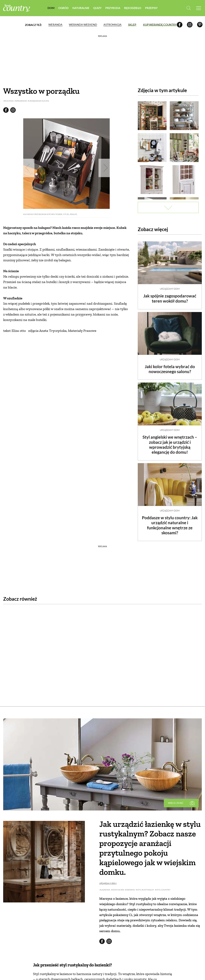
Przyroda (113, 8)
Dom (51, 8)
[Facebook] (180, 25)
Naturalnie (81, 8)
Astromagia (113, 25)
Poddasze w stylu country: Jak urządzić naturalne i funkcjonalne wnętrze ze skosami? (170, 522)
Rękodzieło (133, 8)
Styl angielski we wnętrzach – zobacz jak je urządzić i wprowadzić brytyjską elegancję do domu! (170, 442)
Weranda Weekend (83, 25)
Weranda (55, 25)
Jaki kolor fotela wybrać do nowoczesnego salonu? (170, 366)
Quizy (97, 8)
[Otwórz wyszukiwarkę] (189, 8)
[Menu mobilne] (199, 8)
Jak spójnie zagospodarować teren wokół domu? (170, 296)
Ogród (63, 8)
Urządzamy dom (170, 286)
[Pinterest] (200, 25)
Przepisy (151, 8)
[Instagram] (190, 25)
